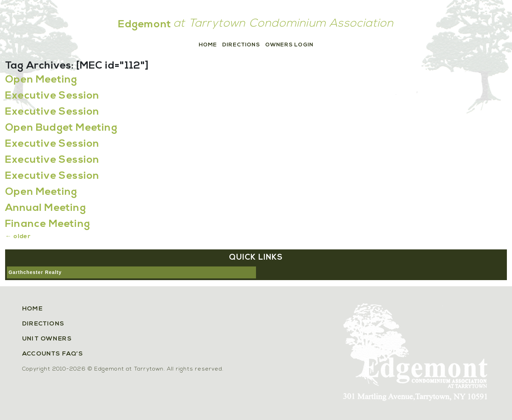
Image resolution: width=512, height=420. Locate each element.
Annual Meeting (46, 208)
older (18, 237)
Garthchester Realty (35, 272)
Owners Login (289, 45)
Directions (241, 45)
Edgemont (145, 25)
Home (208, 45)
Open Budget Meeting (61, 128)
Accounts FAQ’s (53, 354)
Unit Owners (47, 339)
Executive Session (52, 96)
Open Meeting (41, 80)
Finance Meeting (48, 224)
